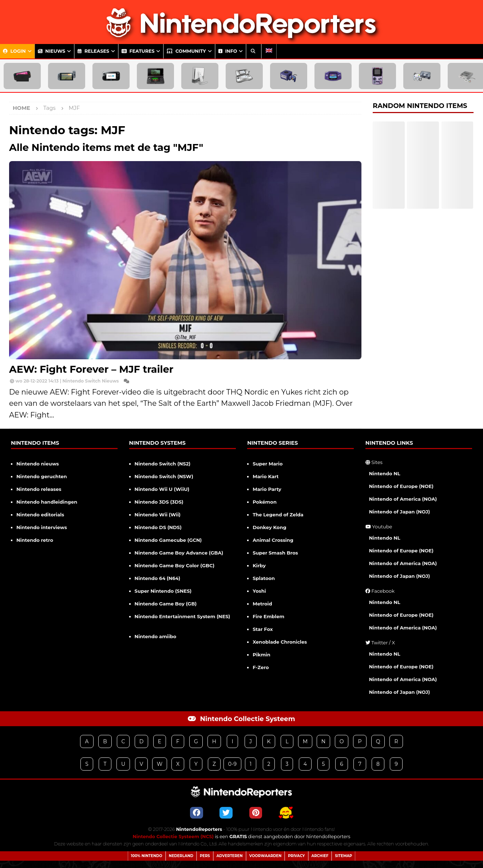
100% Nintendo (147, 856)
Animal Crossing (273, 540)
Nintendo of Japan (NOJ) (399, 512)
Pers (205, 856)
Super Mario (268, 464)
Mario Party (267, 489)
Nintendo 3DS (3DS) (159, 502)
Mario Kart (266, 476)
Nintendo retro (35, 540)
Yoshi (259, 591)
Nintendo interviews (42, 527)
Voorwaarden (266, 856)
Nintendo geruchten (42, 476)
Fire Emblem (268, 616)
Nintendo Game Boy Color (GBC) (175, 565)
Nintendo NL (385, 473)
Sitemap (343, 856)
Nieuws (52, 51)
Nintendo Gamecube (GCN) (168, 540)
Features (138, 51)
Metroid (262, 604)
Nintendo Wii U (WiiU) (162, 489)
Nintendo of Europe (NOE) (401, 486)
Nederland (181, 856)
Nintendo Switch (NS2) (163, 464)
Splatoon (264, 578)
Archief (320, 856)
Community (186, 51)
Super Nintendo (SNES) (163, 591)
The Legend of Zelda (278, 515)
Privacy (296, 856)
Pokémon (265, 502)
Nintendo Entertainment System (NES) (183, 616)
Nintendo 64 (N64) (158, 578)
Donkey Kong (269, 527)
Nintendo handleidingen (47, 502)
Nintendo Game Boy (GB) (166, 604)
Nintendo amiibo (156, 636)
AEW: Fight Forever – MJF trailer (91, 369)
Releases (93, 51)
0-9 (232, 764)
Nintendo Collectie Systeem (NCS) (173, 837)
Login (14, 51)
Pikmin (262, 655)
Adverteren (230, 856)
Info (228, 51)
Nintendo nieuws (38, 464)
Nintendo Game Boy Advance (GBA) (179, 553)
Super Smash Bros (275, 553)
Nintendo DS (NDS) (158, 527)
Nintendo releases (39, 489)
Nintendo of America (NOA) (403, 499)
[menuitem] (269, 51)
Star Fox (263, 629)
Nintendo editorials (40, 515)
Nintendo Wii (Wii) (158, 515)
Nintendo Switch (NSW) (164, 476)
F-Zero (261, 667)
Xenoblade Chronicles (280, 642)
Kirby (259, 565)
